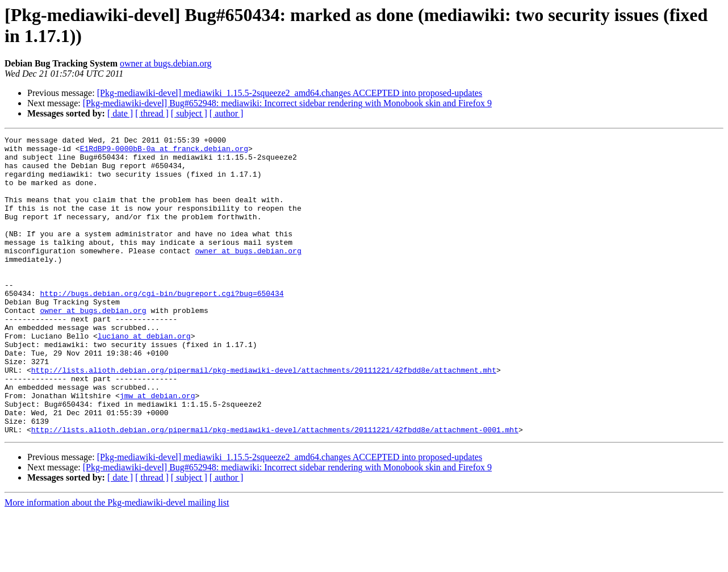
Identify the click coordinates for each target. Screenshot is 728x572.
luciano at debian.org (144, 377)
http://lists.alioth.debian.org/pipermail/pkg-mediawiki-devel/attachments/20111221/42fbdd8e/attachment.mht (264, 417)
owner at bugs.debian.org (166, 63)
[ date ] (120, 113)
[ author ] (227, 113)
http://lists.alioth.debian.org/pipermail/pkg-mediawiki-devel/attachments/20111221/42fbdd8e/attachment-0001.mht (275, 489)
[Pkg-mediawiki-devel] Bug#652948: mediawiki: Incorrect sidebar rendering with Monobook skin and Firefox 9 (287, 103)
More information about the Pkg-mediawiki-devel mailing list (117, 562)
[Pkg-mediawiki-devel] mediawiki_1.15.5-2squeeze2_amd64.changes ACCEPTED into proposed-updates (290, 93)
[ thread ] (152, 113)
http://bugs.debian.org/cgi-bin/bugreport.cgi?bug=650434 (162, 325)
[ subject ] (189, 113)
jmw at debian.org (158, 448)
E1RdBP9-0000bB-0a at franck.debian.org (164, 152)
